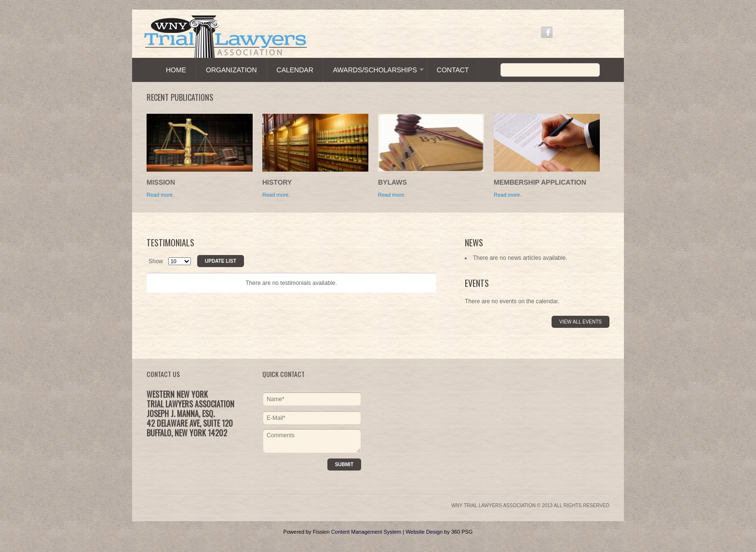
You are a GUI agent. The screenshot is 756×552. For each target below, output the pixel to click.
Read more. (160, 195)
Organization (231, 70)
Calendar (295, 70)
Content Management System (366, 532)
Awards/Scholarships (375, 70)
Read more (391, 195)
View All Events (580, 322)
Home (176, 70)
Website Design (424, 532)
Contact (453, 70)
